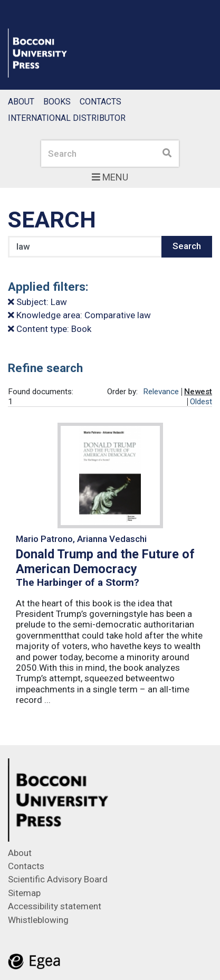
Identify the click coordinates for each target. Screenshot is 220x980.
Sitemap (24, 893)
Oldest (201, 402)
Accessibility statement (55, 906)
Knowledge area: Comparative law (79, 315)
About (21, 102)
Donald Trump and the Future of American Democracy (105, 562)
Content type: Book (50, 329)
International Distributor (67, 118)
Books (57, 102)
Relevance (161, 392)
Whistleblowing (38, 920)
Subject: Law (37, 302)
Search (187, 246)
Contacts (101, 102)
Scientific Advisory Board (58, 879)
